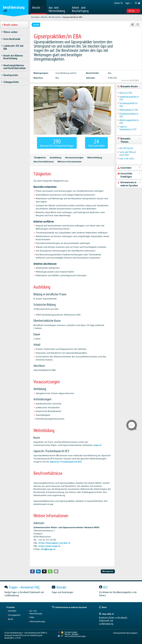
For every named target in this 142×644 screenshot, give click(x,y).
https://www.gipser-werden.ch (54, 543)
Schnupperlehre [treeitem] (11, 82)
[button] (33, 571)
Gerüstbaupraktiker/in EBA (129, 105)
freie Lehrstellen (96, 143)
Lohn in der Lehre (127, 159)
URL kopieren (108, 571)
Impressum (134, 633)
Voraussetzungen (74, 157)
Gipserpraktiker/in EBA (72, 17)
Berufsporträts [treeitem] (11, 75)
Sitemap (116, 633)
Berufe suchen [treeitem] (11, 25)
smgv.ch (97, 445)
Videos (32, 617)
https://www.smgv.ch (49, 546)
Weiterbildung (95, 157)
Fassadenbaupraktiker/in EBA (129, 98)
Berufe (44, 17)
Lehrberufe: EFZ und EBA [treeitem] (13, 47)
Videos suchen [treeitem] (10, 32)
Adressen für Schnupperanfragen (57, 143)
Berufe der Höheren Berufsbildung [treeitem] (13, 57)
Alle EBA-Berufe (126, 148)
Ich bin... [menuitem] (133, 11)
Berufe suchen (55, 17)
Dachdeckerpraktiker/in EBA (129, 115)
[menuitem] (39, 7)
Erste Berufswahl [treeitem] (12, 39)
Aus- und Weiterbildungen (36, 612)
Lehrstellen (12, 611)
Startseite (35, 17)
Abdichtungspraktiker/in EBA (129, 122)
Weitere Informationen (70, 162)
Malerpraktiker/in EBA (129, 110)
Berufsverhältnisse (44, 162)
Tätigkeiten (40, 157)
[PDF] (132, 25)
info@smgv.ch (48, 549)
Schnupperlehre (14, 615)
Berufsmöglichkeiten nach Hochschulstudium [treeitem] (14, 67)
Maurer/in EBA (126, 93)
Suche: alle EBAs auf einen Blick (128, 154)
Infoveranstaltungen (37, 621)
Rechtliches (124, 633)
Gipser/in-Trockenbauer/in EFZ (66, 462)
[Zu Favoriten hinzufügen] (138, 25)
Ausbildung (55, 157)
